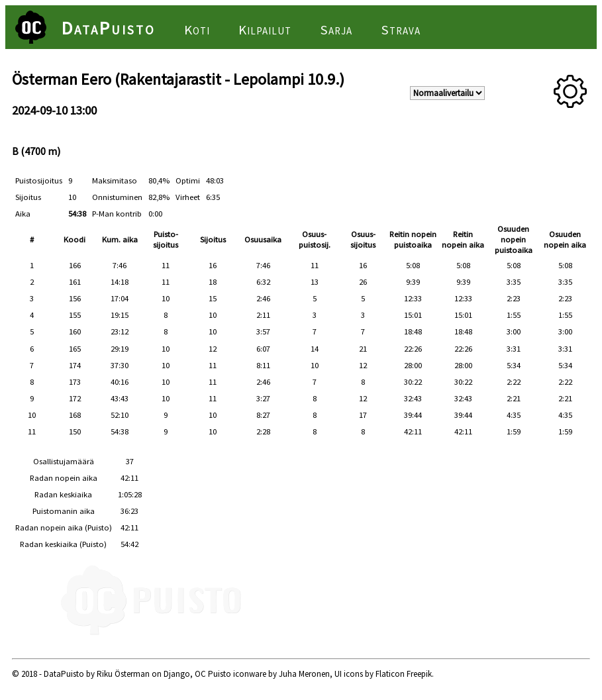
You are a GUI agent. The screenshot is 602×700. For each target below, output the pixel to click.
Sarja (336, 30)
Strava (401, 30)
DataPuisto (109, 28)
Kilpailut (265, 30)
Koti (197, 30)
